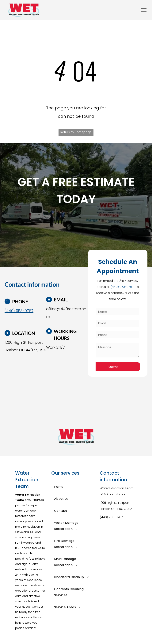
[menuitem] (73, 487)
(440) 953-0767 (111, 517)
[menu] (144, 10)
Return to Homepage (76, 132)
